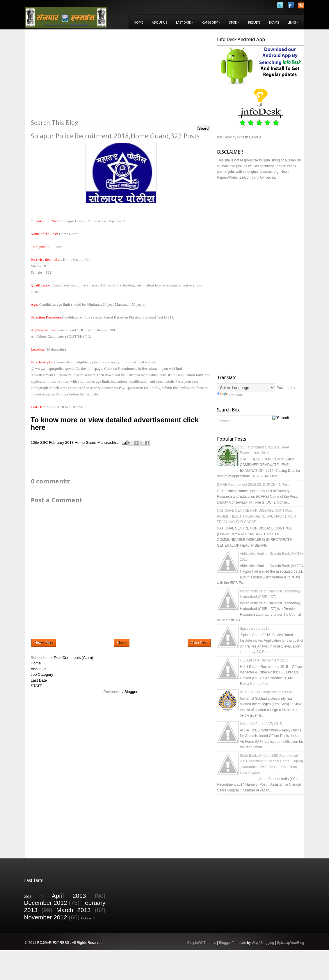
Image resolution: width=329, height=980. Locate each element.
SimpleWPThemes (201, 943)
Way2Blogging (263, 943)
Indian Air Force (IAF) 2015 (261, 724)
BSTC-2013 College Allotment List (266, 692)
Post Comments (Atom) (73, 658)
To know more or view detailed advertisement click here (115, 424)
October (87, 918)
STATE (37, 686)
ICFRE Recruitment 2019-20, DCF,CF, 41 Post (253, 485)
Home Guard (86, 443)
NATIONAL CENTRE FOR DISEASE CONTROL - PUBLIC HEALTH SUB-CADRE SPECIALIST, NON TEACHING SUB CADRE (257, 516)
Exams (274, 23)
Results (254, 23)
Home (138, 23)
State (234, 23)
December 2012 (46, 903)
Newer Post (44, 643)
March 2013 (74, 910)
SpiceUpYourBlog (291, 943)
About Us (160, 23)
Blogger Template (233, 943)
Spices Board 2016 (255, 629)
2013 (28, 897)
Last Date (185, 23)
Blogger (131, 692)
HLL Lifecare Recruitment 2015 (264, 660)
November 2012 (46, 917)
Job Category (42, 674)
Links (293, 23)
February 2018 (61, 443)
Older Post (199, 643)
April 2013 (69, 896)
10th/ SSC (39, 443)
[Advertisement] (80, 78)
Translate (230, 395)
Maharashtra (108, 443)
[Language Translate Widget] (246, 388)
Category (211, 23)
